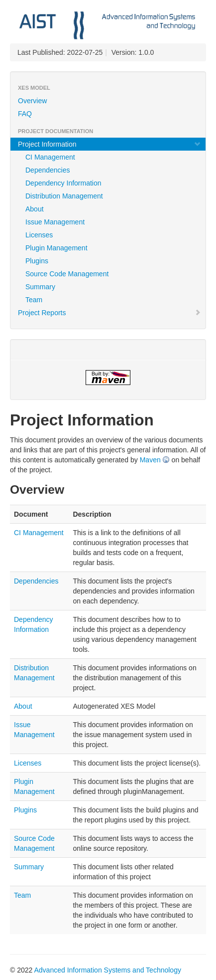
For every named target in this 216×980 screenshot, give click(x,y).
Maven (150, 460)
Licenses (39, 235)
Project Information (109, 144)
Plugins (37, 261)
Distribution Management (64, 196)
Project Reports (109, 313)
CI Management (50, 157)
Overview (32, 101)
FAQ (25, 114)
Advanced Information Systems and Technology (107, 970)
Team (34, 300)
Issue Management (55, 222)
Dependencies (48, 170)
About (35, 209)
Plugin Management (56, 248)
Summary (40, 287)
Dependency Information (63, 183)
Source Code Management (67, 274)
